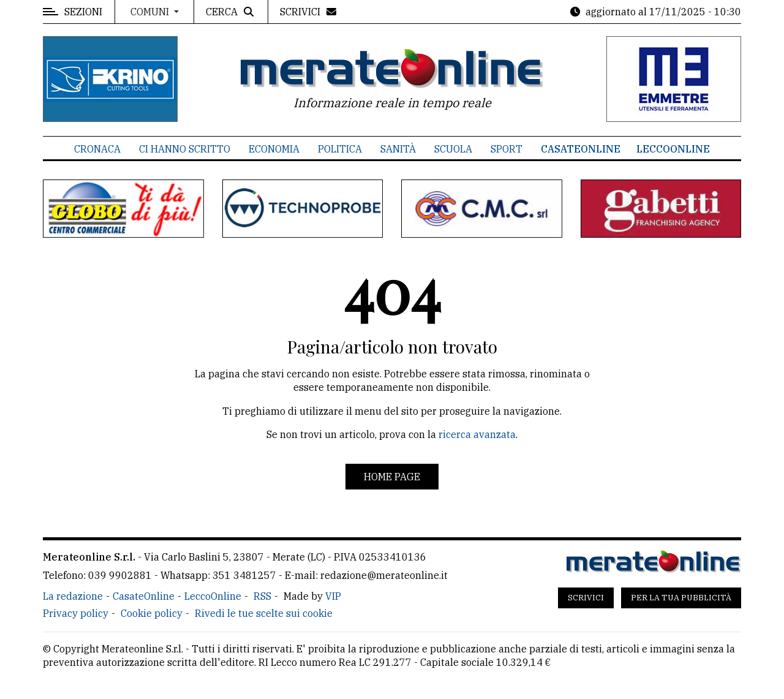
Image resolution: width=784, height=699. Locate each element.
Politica (340, 149)
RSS (262, 596)
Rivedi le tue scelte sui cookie (264, 613)
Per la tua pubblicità (681, 598)
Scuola (453, 149)
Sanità (398, 149)
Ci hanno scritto (185, 149)
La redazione (73, 596)
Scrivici (586, 598)
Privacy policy (76, 613)
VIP (333, 596)
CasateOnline (581, 149)
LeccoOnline (673, 149)
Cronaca (97, 149)
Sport (507, 149)
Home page (392, 477)
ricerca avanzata (477, 434)
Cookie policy (152, 613)
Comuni (151, 12)
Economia (274, 149)
